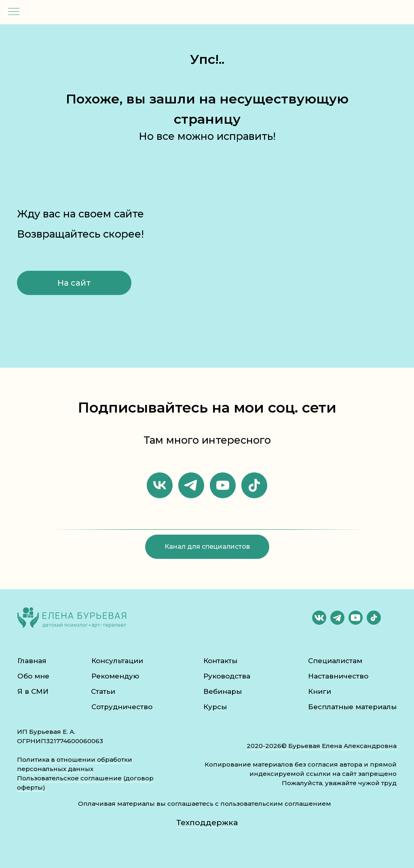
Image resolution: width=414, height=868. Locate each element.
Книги (320, 691)
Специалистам (335, 661)
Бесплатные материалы (352, 707)
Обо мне (33, 676)
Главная (32, 661)
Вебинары (223, 691)
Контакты (220, 661)
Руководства (227, 676)
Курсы (215, 707)
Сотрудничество (122, 707)
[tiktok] (254, 485)
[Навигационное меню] (14, 12)
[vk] (160, 485)
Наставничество (338, 676)
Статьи (103, 691)
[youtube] (223, 485)
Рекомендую (115, 676)
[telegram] (191, 485)
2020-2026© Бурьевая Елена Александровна (322, 746)
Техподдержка (207, 823)
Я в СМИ (33, 691)
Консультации (117, 661)
